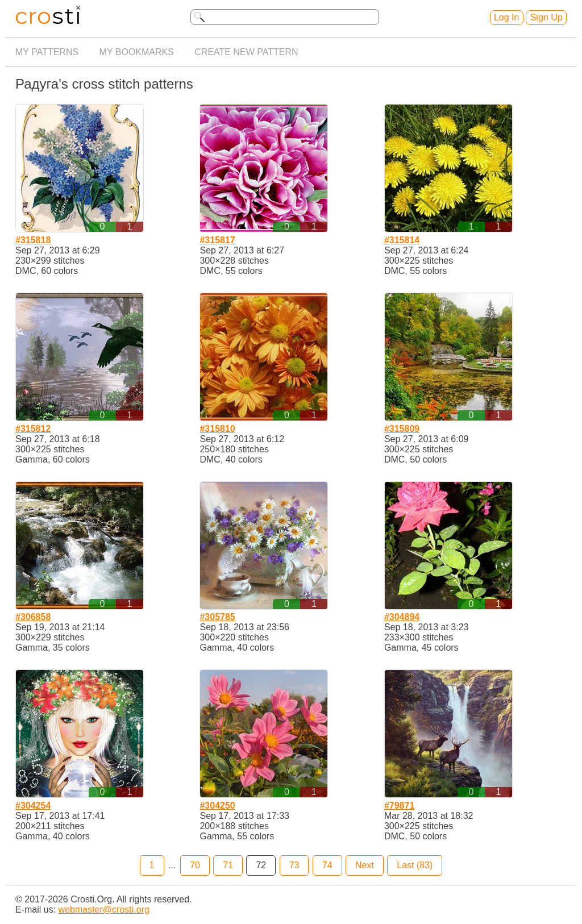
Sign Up (546, 17)
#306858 (33, 617)
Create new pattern (246, 52)
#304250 (217, 806)
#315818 (33, 240)
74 (327, 865)
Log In (506, 17)
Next (365, 865)
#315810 (217, 429)
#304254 (33, 806)
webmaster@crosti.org (104, 910)
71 (228, 865)
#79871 (399, 806)
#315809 (402, 429)
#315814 (402, 240)
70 (195, 865)
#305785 (217, 617)
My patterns (47, 52)
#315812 (33, 429)
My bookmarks (137, 52)
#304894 (402, 617)
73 (294, 865)
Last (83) (415, 865)
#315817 (217, 240)
